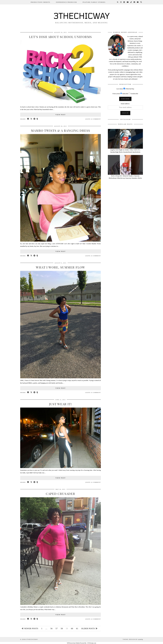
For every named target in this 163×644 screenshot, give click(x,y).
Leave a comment (93, 119)
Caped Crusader (60, 494)
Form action (116, 94)
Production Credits (40, 2)
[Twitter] (118, 2)
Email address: (125, 104)
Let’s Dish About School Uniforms (60, 37)
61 (77, 629)
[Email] (138, 2)
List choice (120, 89)
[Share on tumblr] (37, 119)
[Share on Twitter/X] (31, 119)
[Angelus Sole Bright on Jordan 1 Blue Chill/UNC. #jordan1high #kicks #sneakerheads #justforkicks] (125, 139)
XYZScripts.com (92, 643)
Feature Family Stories (94, 2)
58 (62, 629)
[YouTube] (128, 2)
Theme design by (133, 639)
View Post (60, 115)
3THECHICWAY (82, 16)
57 (57, 629)
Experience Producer (66, 2)
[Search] (141, 2)
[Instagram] (121, 2)
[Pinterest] (124, 2)
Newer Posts (30, 629)
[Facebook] (134, 2)
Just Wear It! (61, 404)
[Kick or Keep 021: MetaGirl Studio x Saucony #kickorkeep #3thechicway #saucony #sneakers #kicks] (125, 165)
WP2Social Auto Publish (73, 643)
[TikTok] (131, 2)
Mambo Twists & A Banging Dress (61, 130)
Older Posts (89, 629)
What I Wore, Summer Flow (60, 267)
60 (72, 629)
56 (51, 629)
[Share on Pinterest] (35, 119)
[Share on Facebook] (28, 119)
